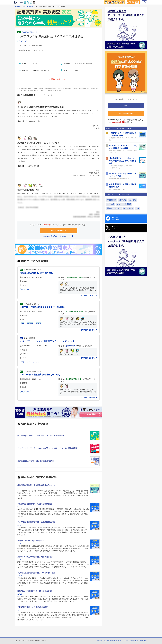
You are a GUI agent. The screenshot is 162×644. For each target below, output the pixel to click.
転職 (137, 208)
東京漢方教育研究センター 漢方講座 (36, 273)
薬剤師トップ (19, 7)
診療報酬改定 (128, 208)
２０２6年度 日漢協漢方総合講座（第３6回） (40, 375)
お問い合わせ (134, 641)
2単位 (22, 362)
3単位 (28, 290)
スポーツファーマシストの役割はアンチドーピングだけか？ (47, 341)
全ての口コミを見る (89, 296)
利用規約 (99, 641)
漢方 (22, 290)
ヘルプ (126, 641)
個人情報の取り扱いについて (113, 641)
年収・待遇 (110, 204)
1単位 (20, 41)
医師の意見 (123, 200)
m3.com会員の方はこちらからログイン (58, 236)
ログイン (144, 2)
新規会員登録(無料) (58, 230)
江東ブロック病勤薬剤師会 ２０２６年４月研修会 (42, 307)
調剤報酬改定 (111, 200)
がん (26, 41)
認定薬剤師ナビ (29, 7)
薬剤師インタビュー (114, 208)
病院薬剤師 (30, 324)
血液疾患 (38, 324)
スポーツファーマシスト (34, 362)
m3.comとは (144, 641)
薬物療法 (133, 200)
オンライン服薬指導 (124, 204)
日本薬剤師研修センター (30, 32)
